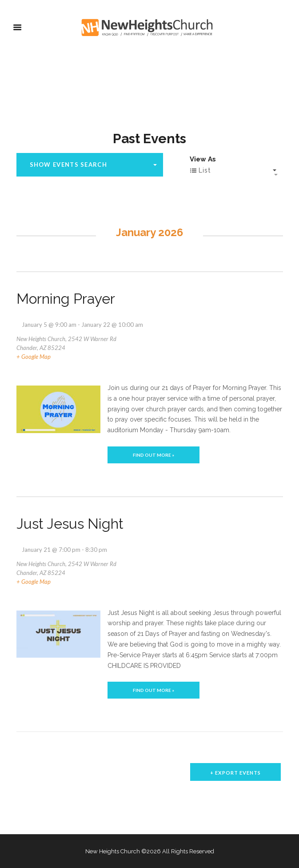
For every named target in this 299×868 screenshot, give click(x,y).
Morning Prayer (66, 299)
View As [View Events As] (203, 159)
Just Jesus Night (70, 524)
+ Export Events (235, 773)
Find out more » (153, 455)
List (200, 171)
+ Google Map (34, 357)
